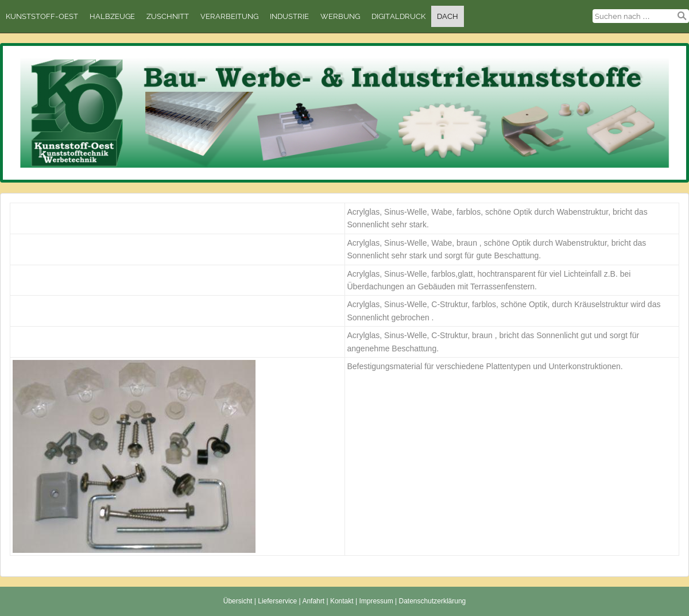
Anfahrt (313, 601)
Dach (448, 16)
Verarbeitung (229, 16)
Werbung (340, 16)
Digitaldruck (398, 16)
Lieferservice (277, 601)
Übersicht (238, 601)
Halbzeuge (112, 16)
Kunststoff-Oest (42, 16)
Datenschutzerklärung (433, 601)
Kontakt (342, 601)
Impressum (376, 601)
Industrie (289, 16)
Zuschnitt (168, 16)
